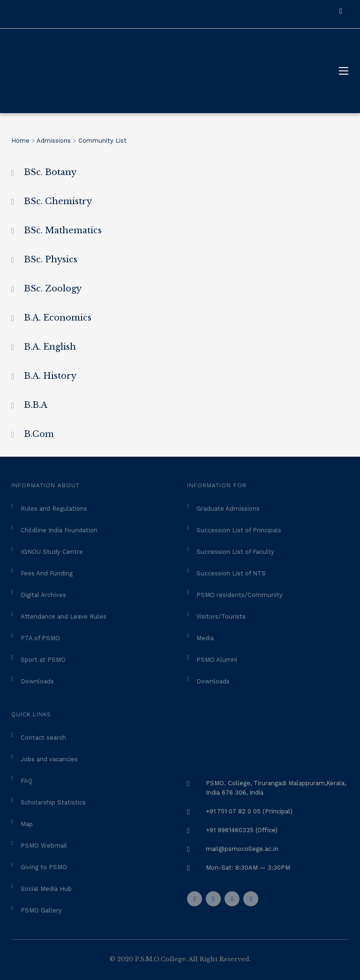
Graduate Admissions (228, 509)
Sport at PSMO (43, 660)
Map (27, 824)
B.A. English (50, 347)
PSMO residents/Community (240, 595)
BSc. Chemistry (58, 201)
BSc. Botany (50, 172)
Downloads (37, 681)
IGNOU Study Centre (52, 552)
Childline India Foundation (59, 530)
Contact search (43, 738)
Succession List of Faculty (235, 552)
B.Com (39, 434)
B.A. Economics (58, 318)
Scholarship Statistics (53, 802)
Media (205, 638)
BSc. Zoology (53, 289)
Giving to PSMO (44, 867)
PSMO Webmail (44, 846)
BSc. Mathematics (63, 230)
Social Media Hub (46, 889)
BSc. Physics (51, 260)
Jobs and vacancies (49, 759)
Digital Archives (43, 595)
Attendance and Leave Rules (64, 616)
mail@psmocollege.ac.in (242, 849)
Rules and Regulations (54, 509)
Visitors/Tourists (221, 616)
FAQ (26, 781)
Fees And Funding (47, 573)
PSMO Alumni (217, 660)
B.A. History (50, 376)
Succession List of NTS (231, 573)
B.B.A (36, 405)
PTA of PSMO (40, 638)
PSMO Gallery (41, 910)
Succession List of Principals (239, 530)
